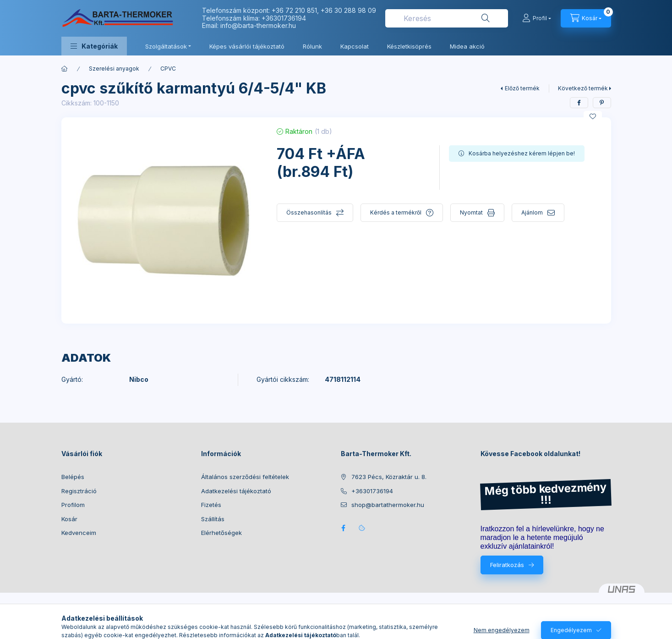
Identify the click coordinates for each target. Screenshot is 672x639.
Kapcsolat (355, 46)
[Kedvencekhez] (593, 116)
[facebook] (579, 103)
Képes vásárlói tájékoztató (247, 46)
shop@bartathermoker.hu (388, 505)
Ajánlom (532, 212)
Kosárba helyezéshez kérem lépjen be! (522, 153)
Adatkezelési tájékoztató (236, 491)
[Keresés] (486, 18)
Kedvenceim (79, 533)
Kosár (69, 519)
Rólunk (312, 46)
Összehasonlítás (309, 212)
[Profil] (537, 18)
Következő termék (583, 88)
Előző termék (522, 88)
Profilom (73, 505)
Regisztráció (79, 491)
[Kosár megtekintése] (586, 18)
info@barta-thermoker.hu (258, 25)
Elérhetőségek (221, 533)
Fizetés (211, 505)
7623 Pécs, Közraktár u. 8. (389, 477)
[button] (94, 46)
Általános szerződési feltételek (245, 477)
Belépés (73, 477)
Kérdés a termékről (396, 212)
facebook (344, 528)
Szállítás (213, 519)
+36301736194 (284, 18)
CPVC (168, 69)
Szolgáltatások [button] (166, 46)
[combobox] (447, 18)
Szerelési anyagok (114, 69)
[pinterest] (602, 103)
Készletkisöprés (409, 46)
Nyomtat (471, 212)
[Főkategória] (65, 69)
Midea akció (467, 46)
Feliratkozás (507, 565)
